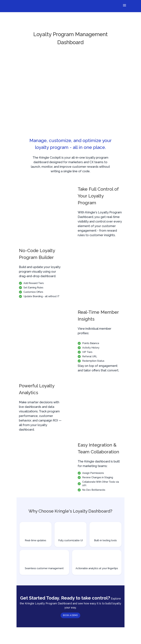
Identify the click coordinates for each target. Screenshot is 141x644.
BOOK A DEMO (70, 615)
